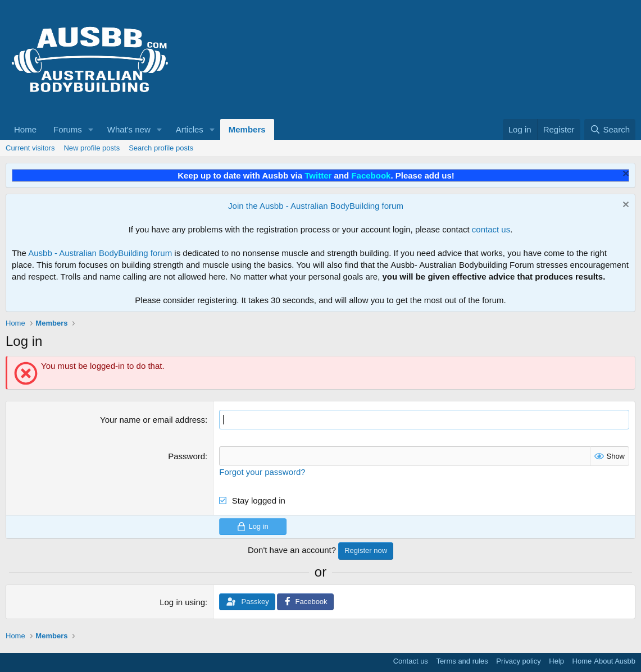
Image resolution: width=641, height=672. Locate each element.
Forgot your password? (262, 472)
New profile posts (92, 148)
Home (25, 129)
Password (187, 456)
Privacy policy (518, 661)
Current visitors (30, 148)
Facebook (371, 175)
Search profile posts (161, 148)
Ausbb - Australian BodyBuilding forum (100, 253)
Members (247, 129)
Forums (68, 129)
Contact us (411, 661)
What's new (129, 129)
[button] (91, 129)
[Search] (610, 129)
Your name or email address (153, 420)
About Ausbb (615, 661)
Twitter (318, 175)
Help (556, 661)
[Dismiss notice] (624, 175)
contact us (491, 229)
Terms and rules (462, 661)
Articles (190, 129)
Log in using (182, 602)
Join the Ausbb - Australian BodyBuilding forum (316, 206)
